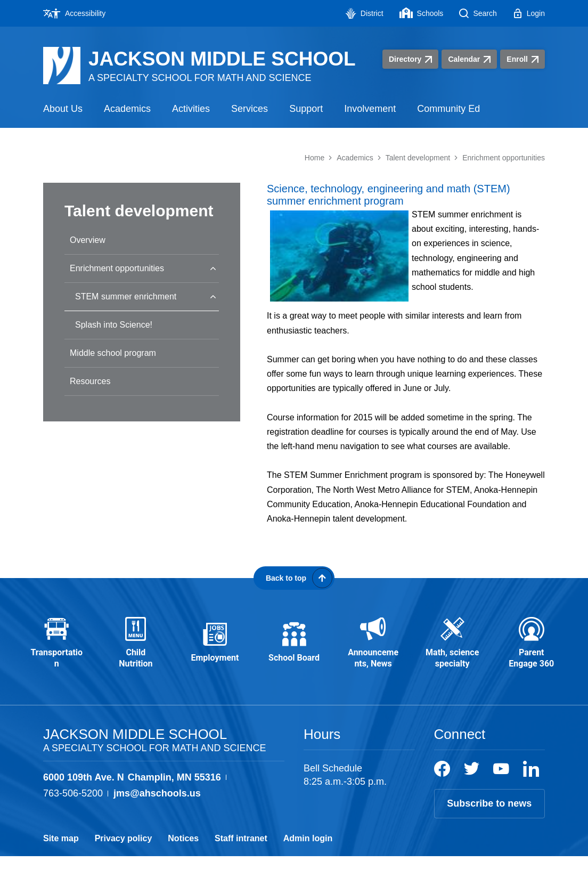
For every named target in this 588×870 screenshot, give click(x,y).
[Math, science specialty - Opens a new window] (452, 650)
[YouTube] (501, 783)
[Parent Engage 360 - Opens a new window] (531, 650)
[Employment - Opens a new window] (215, 651)
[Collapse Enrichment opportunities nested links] (213, 268)
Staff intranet (241, 852)
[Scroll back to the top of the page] (294, 578)
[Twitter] (472, 783)
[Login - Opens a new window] (529, 13)
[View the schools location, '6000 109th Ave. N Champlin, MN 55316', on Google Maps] (132, 791)
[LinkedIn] (531, 783)
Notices (183, 852)
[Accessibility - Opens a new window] (78, 13)
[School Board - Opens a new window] (294, 651)
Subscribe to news (489, 817)
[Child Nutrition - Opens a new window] (136, 650)
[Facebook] (442, 783)
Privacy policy (124, 852)
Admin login (308, 852)
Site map (61, 852)
